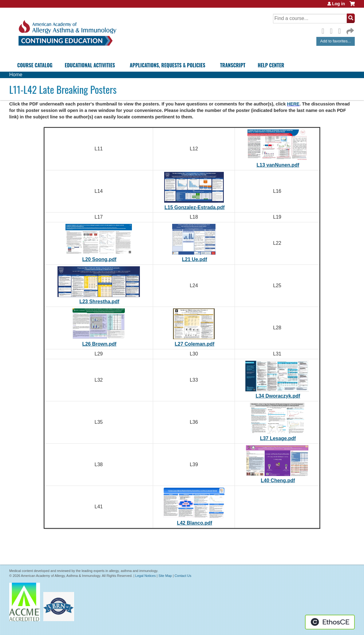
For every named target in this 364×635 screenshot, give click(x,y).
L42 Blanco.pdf (194, 523)
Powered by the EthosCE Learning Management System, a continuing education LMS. (330, 622)
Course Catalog (35, 65)
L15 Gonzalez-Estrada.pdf (195, 207)
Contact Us (183, 576)
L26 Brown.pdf (99, 344)
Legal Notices (146, 576)
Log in (338, 4)
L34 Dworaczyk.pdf (278, 396)
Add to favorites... (336, 41)
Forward (350, 30)
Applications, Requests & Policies (168, 65)
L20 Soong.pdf (99, 259)
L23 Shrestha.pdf (99, 302)
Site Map (165, 576)
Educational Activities (90, 65)
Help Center (271, 65)
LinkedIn (341, 30)
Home (16, 75)
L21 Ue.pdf (195, 259)
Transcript (233, 65)
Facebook (325, 30)
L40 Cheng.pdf (278, 480)
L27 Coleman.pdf (194, 344)
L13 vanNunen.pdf (278, 165)
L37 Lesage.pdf (278, 438)
